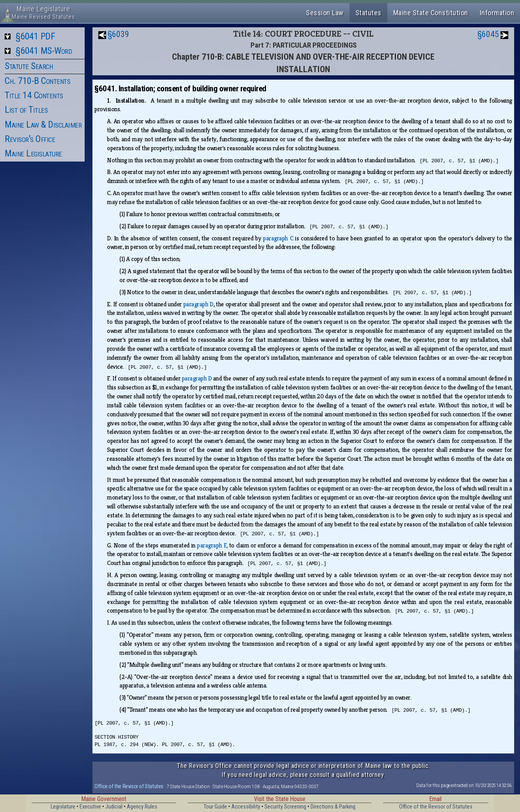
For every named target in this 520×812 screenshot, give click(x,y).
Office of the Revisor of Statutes (129, 786)
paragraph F (212, 545)
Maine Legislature (33, 153)
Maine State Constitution (431, 13)
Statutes (368, 13)
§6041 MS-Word (44, 51)
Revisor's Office (30, 139)
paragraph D (198, 304)
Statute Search (29, 66)
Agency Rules (142, 807)
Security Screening (285, 807)
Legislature (63, 807)
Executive (90, 807)
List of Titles (26, 110)
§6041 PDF (35, 36)
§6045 (488, 34)
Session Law (325, 13)
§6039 (118, 34)
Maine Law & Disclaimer (43, 124)
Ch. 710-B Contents (37, 81)
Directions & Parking (333, 807)
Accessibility (246, 807)
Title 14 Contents (34, 95)
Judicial (114, 807)
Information (497, 13)
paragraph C (278, 238)
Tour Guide (215, 807)
